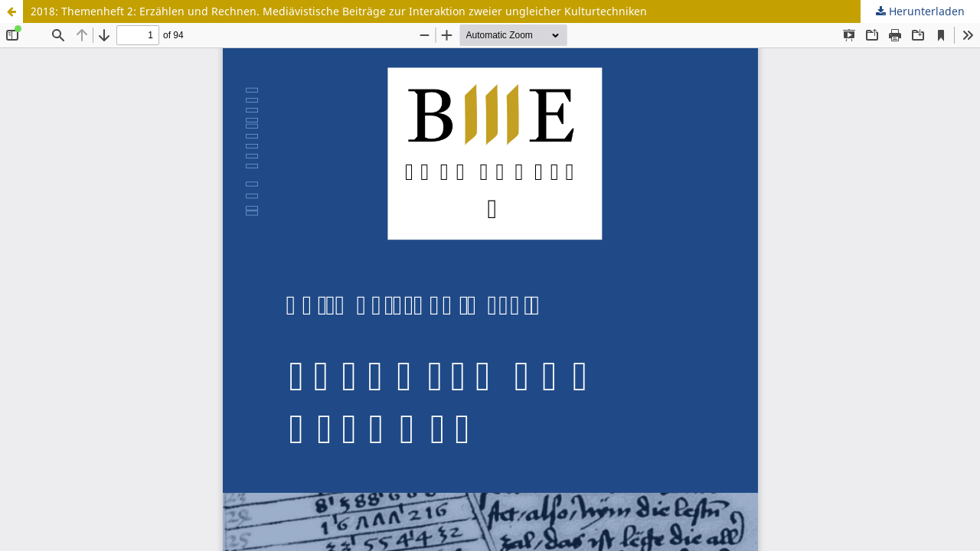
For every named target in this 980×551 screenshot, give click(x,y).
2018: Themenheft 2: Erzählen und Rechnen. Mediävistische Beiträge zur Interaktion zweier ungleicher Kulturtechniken (339, 11)
